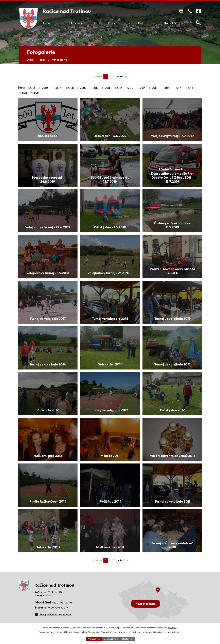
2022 (37, 93)
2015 (155, 88)
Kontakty (170, 23)
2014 (143, 88)
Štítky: (21, 88)
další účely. (173, 628)
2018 (190, 88)
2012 (119, 88)
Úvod (47, 23)
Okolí (140, 23)
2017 (178, 88)
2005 (32, 88)
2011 (107, 88)
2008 (70, 88)
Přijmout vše (94, 639)
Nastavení (127, 639)
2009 (83, 88)
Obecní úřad (79, 23)
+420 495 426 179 (62, 603)
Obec (112, 23)
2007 (58, 88)
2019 (24, 93)
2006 (45, 88)
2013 (131, 88)
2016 (166, 88)
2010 (96, 88)
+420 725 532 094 (58, 608)
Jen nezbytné (111, 639)
